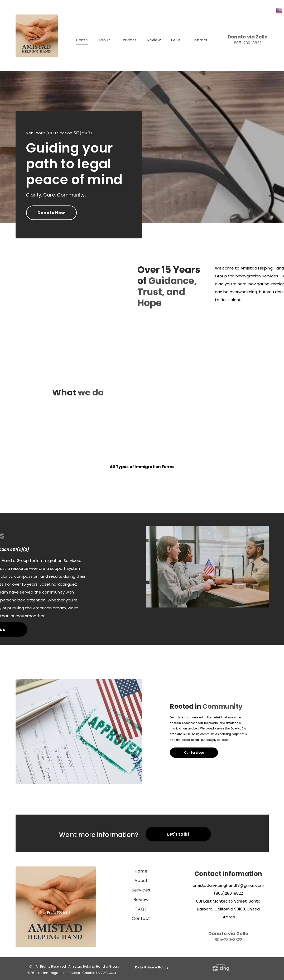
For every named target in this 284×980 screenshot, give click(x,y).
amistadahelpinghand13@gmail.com (228, 885)
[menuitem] (82, 40)
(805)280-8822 (228, 893)
